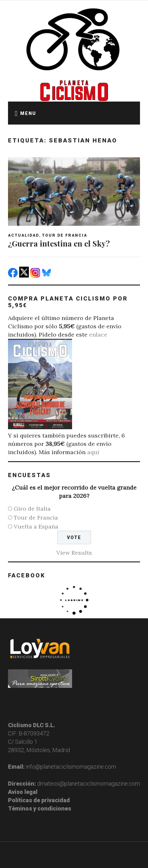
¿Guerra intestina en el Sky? (59, 243)
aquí (93, 452)
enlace (98, 335)
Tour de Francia (65, 235)
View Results (74, 553)
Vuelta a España (36, 526)
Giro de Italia (32, 509)
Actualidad (24, 235)
